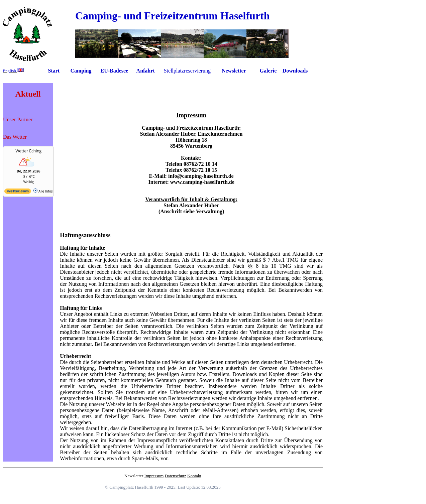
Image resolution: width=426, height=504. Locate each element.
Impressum (154, 476)
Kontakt (194, 476)
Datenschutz (176, 476)
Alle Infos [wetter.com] (43, 191)
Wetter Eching (28, 151)
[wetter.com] (18, 193)
